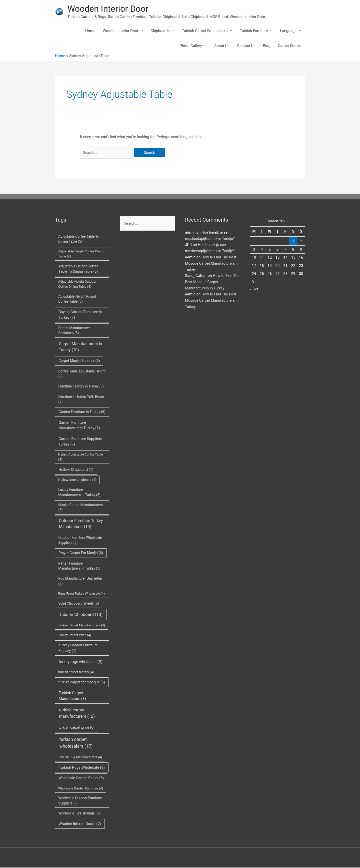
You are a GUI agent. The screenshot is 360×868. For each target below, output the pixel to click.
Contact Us (246, 46)
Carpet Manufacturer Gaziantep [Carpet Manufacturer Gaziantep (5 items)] (74, 331)
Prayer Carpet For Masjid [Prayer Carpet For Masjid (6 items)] (81, 554)
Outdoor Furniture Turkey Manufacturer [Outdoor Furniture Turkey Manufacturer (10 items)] (81, 524)
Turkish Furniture (254, 31)
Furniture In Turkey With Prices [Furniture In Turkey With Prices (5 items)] (81, 400)
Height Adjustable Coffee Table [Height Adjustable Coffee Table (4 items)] (81, 458)
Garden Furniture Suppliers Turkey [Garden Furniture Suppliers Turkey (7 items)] (80, 442)
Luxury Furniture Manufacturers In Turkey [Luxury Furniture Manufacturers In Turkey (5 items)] (79, 493)
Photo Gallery (191, 46)
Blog (267, 46)
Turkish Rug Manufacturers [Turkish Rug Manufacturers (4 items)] (80, 758)
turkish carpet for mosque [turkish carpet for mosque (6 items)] (82, 683)
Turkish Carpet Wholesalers (205, 31)
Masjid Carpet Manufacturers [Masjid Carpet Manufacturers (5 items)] (80, 508)
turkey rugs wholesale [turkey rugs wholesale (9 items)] (81, 662)
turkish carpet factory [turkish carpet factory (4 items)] (76, 673)
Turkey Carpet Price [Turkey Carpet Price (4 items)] (75, 635)
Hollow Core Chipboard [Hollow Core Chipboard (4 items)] (77, 480)
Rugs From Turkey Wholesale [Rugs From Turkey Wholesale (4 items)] (81, 594)
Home (90, 31)
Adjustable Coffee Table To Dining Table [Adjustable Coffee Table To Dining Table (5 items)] (79, 240)
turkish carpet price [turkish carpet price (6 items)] (76, 728)
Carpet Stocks (290, 46)
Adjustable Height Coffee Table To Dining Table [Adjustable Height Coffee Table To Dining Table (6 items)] (78, 269)
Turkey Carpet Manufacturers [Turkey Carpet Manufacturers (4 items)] (82, 626)
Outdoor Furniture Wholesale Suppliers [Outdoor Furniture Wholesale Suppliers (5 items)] (80, 541)
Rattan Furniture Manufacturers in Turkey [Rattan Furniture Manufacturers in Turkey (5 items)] (79, 566)
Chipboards (160, 31)
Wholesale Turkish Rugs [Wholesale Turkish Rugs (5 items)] (79, 814)
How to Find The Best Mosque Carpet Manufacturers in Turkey (212, 264)
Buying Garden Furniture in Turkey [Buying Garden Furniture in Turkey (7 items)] (80, 315)
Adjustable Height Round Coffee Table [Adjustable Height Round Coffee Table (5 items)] (77, 300)
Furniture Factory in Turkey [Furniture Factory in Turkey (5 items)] (81, 387)
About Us (222, 46)
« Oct (254, 290)
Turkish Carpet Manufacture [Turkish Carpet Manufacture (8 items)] (72, 697)
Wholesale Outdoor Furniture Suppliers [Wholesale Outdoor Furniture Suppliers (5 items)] (80, 801)
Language (288, 31)
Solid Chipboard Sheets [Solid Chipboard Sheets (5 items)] (78, 604)
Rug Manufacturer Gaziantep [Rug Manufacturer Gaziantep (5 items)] (80, 582)
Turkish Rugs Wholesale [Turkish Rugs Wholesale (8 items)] (82, 768)
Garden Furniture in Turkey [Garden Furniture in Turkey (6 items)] (82, 412)
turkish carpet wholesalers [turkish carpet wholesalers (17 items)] (76, 743)
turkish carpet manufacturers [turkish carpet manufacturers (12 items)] (77, 714)
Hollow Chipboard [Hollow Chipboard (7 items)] (76, 470)
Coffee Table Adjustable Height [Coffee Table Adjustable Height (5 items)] (82, 374)
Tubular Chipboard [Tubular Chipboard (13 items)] (81, 615)
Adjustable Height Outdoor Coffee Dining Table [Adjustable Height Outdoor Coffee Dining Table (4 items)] (77, 285)
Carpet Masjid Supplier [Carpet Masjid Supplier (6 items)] (79, 361)
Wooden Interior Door (109, 9)
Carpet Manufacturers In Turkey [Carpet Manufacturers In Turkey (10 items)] (80, 347)
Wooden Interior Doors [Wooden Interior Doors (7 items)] (80, 824)
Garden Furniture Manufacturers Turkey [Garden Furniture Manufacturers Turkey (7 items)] (79, 426)
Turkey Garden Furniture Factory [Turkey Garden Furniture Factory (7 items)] (78, 649)
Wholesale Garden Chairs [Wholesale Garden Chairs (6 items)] (81, 779)
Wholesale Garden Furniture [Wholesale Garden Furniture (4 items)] (81, 789)
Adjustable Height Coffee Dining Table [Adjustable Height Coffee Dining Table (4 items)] (81, 255)
